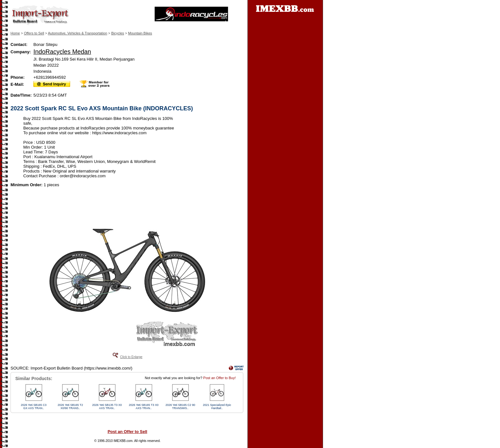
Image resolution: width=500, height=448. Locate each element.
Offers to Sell (34, 33)
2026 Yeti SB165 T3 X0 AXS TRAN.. (144, 407)
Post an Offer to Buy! (219, 378)
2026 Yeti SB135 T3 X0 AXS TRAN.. (107, 407)
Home (15, 33)
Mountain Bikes (140, 33)
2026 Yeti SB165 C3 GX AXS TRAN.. (34, 407)
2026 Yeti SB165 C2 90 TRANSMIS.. (180, 407)
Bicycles (118, 33)
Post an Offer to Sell (127, 432)
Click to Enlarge (131, 357)
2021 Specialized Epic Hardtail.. (217, 407)
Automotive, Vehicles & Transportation (77, 33)
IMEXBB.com (123, 441)
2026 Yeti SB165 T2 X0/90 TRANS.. (70, 407)
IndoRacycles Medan (62, 52)
